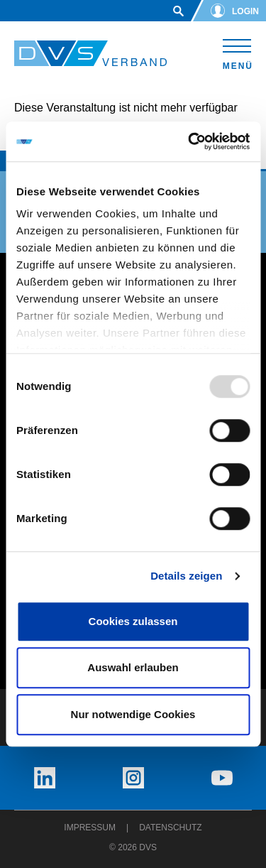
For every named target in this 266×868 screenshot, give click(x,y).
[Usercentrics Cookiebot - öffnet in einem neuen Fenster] (189, 141)
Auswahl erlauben (133, 667)
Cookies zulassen (133, 621)
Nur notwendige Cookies (133, 714)
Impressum (90, 828)
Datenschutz (170, 828)
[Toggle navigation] (237, 52)
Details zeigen (186, 576)
